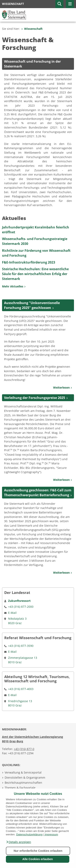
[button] (18, 842)
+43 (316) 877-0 (24, 749)
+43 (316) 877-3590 (21, 646)
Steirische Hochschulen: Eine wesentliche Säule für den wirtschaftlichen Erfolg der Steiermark (35, 274)
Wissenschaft (32, 29)
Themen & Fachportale (20, 788)
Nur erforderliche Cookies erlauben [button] (38, 851)
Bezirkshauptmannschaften (23, 783)
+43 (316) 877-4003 (21, 689)
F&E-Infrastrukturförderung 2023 (29, 262)
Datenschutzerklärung (29, 834)
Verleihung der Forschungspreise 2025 (35, 398)
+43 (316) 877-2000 (21, 607)
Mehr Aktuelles (14, 286)
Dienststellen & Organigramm (25, 777)
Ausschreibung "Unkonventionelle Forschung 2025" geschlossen (32, 305)
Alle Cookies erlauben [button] (37, 859)
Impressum (51, 834)
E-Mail (12, 613)
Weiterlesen (63, 387)
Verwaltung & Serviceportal (23, 772)
